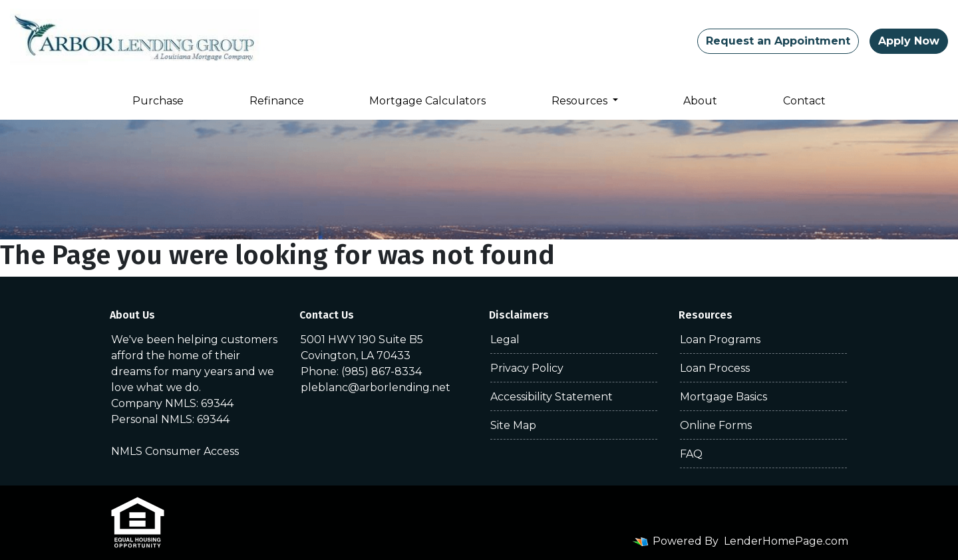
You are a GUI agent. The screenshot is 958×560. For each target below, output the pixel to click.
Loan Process (715, 368)
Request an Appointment (778, 41)
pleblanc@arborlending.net (376, 387)
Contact (804, 101)
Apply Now (909, 41)
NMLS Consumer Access (175, 451)
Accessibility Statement (552, 397)
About (700, 101)
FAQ (691, 454)
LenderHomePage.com (786, 541)
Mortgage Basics (723, 397)
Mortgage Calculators (427, 101)
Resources (581, 101)
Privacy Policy (527, 368)
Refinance (277, 101)
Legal (505, 340)
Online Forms (716, 425)
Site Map (513, 425)
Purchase (158, 101)
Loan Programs (720, 340)
